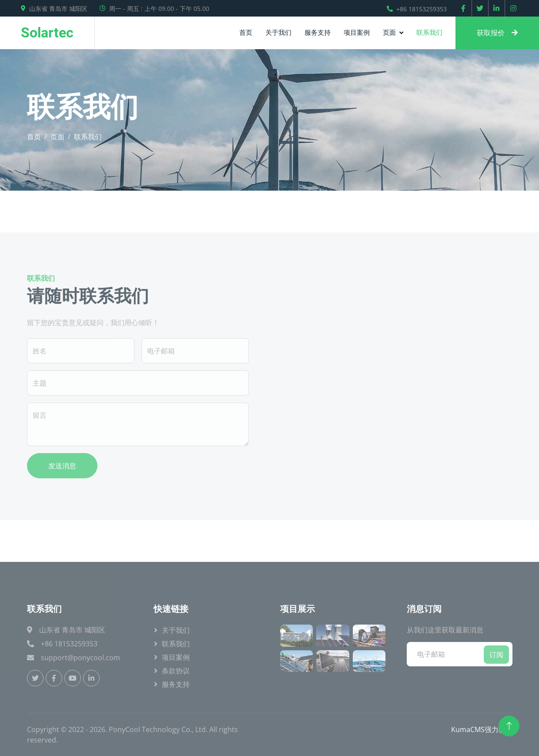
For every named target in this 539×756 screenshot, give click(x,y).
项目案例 (357, 32)
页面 (389, 32)
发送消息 (62, 466)
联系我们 (429, 32)
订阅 (496, 655)
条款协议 (176, 671)
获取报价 (497, 33)
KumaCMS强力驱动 (482, 729)
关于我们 (278, 32)
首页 (246, 32)
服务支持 (318, 32)
